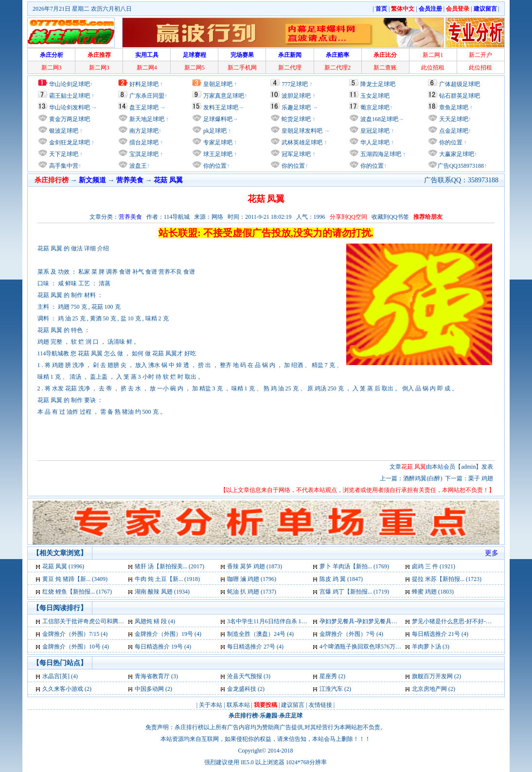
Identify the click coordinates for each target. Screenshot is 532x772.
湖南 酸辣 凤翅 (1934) (162, 592)
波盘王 (137, 166)
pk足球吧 (214, 131)
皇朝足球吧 (218, 84)
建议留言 (293, 705)
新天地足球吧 (146, 119)
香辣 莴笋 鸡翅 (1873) (255, 566)
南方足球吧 (143, 131)
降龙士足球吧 (378, 84)
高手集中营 (63, 166)
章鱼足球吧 (454, 107)
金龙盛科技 (242, 689)
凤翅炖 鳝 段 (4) (155, 621)
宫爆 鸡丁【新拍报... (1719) (354, 592)
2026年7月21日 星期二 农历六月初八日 (82, 9)
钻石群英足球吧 (460, 96)
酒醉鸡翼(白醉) (423, 478)
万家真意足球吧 (224, 96)
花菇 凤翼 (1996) (63, 566)
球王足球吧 (217, 154)
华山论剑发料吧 (70, 107)
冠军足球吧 (295, 154)
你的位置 (214, 166)
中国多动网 (149, 689)
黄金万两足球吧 (70, 119)
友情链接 (320, 705)
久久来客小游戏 (63, 689)
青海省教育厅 (152, 676)
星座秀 (328, 676)
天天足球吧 (453, 119)
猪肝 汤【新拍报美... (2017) (169, 566)
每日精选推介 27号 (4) (255, 647)
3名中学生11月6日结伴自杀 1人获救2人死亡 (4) (287, 621)
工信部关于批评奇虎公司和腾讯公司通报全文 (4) (105, 621)
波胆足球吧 (296, 96)
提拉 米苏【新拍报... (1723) (447, 579)
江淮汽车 (331, 689)
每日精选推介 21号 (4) (440, 634)
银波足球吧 (64, 131)
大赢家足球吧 (456, 154)
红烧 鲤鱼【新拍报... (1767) (77, 592)
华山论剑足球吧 (70, 84)
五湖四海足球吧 (380, 154)
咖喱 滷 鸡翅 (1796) (252, 579)
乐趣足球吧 (296, 107)
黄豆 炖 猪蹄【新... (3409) (75, 579)
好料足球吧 (144, 84)
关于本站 (211, 705)
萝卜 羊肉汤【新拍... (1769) (354, 566)
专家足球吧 (217, 142)
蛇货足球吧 (297, 119)
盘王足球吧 (144, 107)
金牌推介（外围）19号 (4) (168, 634)
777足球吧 (295, 84)
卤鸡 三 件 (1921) (434, 566)
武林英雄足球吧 (301, 142)
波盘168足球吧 (379, 119)
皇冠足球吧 (374, 131)
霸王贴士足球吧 (70, 96)
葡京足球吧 (375, 107)
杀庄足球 (291, 716)
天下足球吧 (63, 154)
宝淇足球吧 (144, 154)
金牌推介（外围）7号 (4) (351, 634)
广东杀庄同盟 (147, 96)
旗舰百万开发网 (432, 676)
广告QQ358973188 (461, 166)
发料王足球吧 (221, 107)
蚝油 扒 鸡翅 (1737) (252, 592)
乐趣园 (268, 716)
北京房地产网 (429, 689)
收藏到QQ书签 (390, 217)
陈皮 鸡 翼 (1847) (341, 579)
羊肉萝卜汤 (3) (431, 647)
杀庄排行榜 (243, 716)
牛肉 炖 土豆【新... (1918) (167, 579)
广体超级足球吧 (460, 84)
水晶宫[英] (56, 676)
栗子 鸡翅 (481, 478)
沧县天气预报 (245, 676)
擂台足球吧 (143, 142)
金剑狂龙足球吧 (69, 142)
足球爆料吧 (218, 119)
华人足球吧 (374, 142)
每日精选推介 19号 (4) (163, 647)
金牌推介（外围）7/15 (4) (75, 634)
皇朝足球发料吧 (301, 131)
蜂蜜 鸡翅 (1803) (433, 592)
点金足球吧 (453, 131)
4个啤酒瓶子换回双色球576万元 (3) (364, 647)
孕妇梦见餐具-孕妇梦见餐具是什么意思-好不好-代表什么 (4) (397, 621)
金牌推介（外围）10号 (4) (76, 647)
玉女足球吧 (375, 96)
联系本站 (238, 705)
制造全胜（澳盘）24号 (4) (260, 634)
